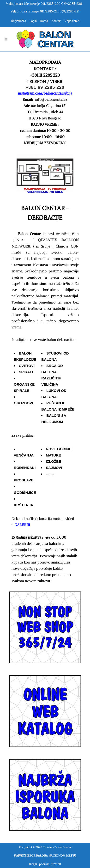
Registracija (19, 21)
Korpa (44, 21)
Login (33, 21)
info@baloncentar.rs (51, 99)
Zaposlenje (72, 21)
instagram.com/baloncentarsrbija (45, 93)
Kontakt (57, 21)
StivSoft (56, 864)
